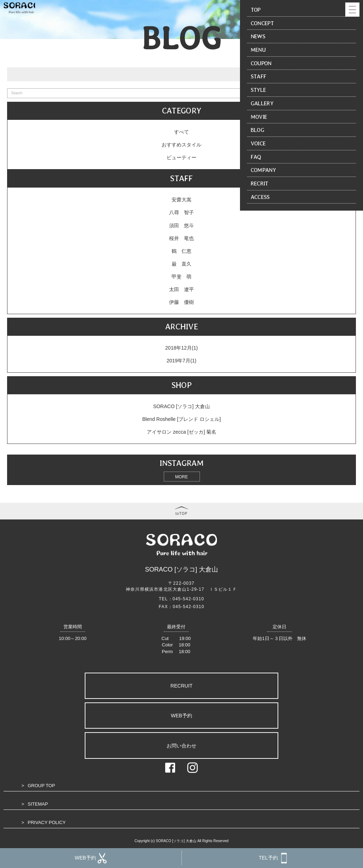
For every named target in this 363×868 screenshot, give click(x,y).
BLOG (257, 130)
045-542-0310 (188, 599)
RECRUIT (181, 686)
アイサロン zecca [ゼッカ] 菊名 (181, 432)
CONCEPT (262, 23)
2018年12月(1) (181, 348)
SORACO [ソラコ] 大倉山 (181, 406)
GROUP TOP (41, 786)
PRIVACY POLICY (47, 822)
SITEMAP (38, 804)
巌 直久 (181, 264)
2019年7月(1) (181, 361)
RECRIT (259, 183)
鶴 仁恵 (181, 251)
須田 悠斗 (181, 226)
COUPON (261, 63)
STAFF (259, 76)
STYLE (258, 90)
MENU (258, 50)
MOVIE (259, 117)
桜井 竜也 (181, 238)
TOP (256, 10)
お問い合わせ (181, 746)
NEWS (258, 36)
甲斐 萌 (181, 277)
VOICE (258, 143)
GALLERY (262, 103)
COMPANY (263, 170)
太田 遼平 (181, 289)
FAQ (256, 157)
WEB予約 (181, 716)
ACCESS (260, 197)
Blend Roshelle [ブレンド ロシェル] (181, 419)
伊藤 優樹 (181, 302)
